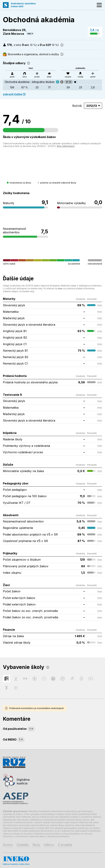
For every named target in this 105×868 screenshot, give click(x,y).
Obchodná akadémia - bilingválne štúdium (30, 82)
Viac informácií (66, 146)
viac (29, 34)
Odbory (49, 845)
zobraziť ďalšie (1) (14, 94)
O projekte (65, 845)
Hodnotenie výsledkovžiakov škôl (23, 5)
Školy (36, 845)
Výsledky (23, 845)
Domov (8, 845)
